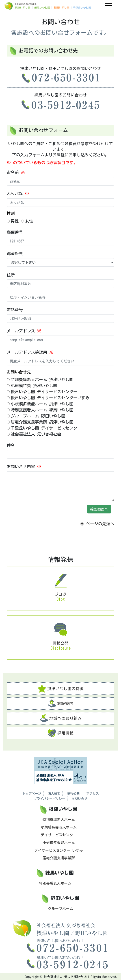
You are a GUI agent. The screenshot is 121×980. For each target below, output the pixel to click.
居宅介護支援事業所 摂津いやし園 (40, 422)
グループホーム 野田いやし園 (36, 416)
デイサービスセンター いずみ (59, 850)
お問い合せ (80, 799)
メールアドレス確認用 (30, 352)
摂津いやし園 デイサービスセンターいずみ (48, 398)
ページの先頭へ (97, 524)
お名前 (16, 172)
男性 (13, 221)
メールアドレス (24, 331)
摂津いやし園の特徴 (61, 689)
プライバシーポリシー (49, 799)
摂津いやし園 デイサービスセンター (42, 392)
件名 (11, 445)
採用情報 (60, 733)
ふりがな (18, 194)
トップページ (32, 793)
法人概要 (54, 793)
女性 (27, 221)
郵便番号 (15, 232)
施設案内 (61, 703)
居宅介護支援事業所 (59, 858)
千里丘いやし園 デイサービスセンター (44, 428)
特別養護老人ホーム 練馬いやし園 (40, 410)
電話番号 (15, 310)
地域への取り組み (61, 718)
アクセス (93, 793)
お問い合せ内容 (24, 467)
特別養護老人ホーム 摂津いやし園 (40, 380)
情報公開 (73, 793)
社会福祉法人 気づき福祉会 (34, 434)
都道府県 (15, 253)
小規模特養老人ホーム (59, 827)
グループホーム (60, 909)
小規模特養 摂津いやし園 (32, 386)
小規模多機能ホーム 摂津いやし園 (40, 404)
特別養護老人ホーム (59, 820)
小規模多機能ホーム (59, 843)
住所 (11, 275)
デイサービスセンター (59, 835)
